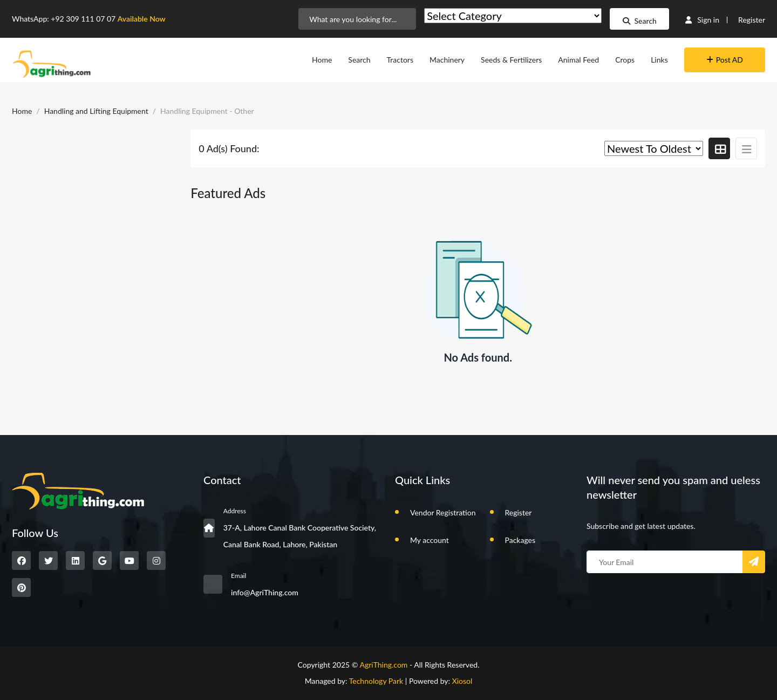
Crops (625, 60)
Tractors (400, 60)
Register (752, 20)
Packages (520, 540)
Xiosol (462, 681)
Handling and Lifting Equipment (96, 111)
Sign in (702, 20)
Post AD (725, 60)
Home (322, 60)
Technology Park (376, 681)
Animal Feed (578, 60)
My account (430, 540)
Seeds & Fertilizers (511, 60)
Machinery (447, 60)
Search (640, 21)
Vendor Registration (443, 512)
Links (659, 60)
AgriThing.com (383, 665)
